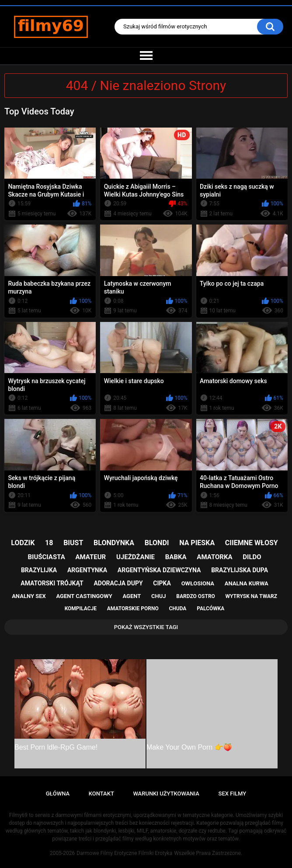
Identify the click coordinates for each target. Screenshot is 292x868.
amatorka (214, 557)
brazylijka (39, 570)
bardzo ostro (196, 596)
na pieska (197, 543)
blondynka (114, 543)
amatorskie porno (133, 609)
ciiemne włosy (252, 543)
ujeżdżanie (136, 557)
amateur (90, 557)
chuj (159, 596)
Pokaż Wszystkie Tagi (146, 627)
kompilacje (81, 609)
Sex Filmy (233, 794)
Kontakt (101, 794)
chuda (177, 609)
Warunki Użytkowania (166, 794)
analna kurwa (247, 583)
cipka (162, 583)
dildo (252, 557)
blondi (157, 543)
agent (132, 596)
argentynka (87, 570)
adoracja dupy (118, 583)
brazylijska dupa (240, 570)
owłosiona (198, 583)
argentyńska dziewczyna (159, 570)
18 (49, 543)
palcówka (210, 609)
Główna (58, 794)
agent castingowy (84, 596)
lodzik (23, 543)
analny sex (29, 596)
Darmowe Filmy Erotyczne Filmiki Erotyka (124, 853)
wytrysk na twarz (251, 596)
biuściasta (46, 557)
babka (176, 557)
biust (73, 543)
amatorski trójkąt (52, 583)
